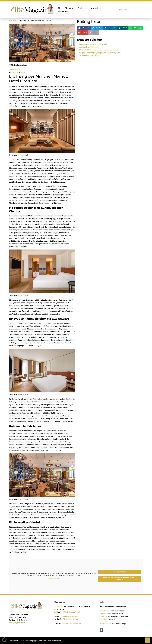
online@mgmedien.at (71, 616)
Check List (103, 616)
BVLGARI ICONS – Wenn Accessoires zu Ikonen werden (100, 50)
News (16, 21)
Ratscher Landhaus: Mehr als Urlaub (93, 44)
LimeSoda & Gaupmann (72, 624)
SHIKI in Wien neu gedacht (89, 55)
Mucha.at (103, 619)
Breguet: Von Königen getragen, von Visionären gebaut (100, 53)
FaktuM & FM (105, 614)
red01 (23, 72)
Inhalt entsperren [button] (120, 572)
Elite (11, 21)
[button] (70, 8)
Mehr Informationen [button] (54, 578)
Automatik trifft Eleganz (88, 47)
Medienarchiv (105, 624)
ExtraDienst (104, 611)
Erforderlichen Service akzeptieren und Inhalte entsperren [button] (120, 579)
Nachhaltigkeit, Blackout (118, 616)
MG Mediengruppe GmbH (71, 612)
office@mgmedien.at (17, 623)
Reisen (18, 70)
